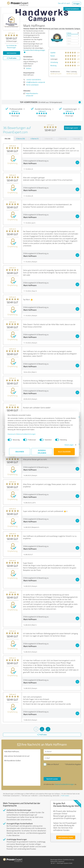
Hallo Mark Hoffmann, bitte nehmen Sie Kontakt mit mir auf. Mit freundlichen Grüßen (22, 767)
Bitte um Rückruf (53, 764)
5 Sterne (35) (20, 139)
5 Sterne (69, 33)
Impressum (13, 434)
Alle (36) (7, 139)
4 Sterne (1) (35, 139)
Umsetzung (54, 62)
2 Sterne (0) (62, 139)
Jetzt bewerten (12, 53)
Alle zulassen (64, 452)
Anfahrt (29, 68)
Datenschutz (54, 861)
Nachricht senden (52, 779)
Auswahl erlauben (42, 452)
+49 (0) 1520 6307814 (34, 80)
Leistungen (54, 59)
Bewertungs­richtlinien (56, 860)
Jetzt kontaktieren (72, 9)
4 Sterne (69, 36)
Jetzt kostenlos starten (66, 837)
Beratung (53, 65)
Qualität (53, 53)
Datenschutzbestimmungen (28, 434)
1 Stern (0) (76, 139)
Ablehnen (20, 452)
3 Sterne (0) (48, 139)
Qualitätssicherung (68, 860)
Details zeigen (67, 445)
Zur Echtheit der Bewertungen (12, 46)
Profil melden (65, 796)
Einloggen (77, 4)
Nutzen (53, 56)
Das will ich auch (64, 3)
